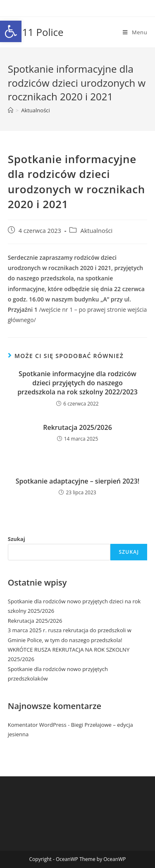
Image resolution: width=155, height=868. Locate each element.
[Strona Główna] (11, 110)
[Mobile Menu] (135, 32)
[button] (11, 31)
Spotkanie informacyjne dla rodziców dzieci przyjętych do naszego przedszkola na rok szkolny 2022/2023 (77, 383)
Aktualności (36, 110)
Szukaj (17, 539)
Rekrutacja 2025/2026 (77, 427)
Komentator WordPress (37, 725)
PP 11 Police (36, 32)
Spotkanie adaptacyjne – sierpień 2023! (77, 481)
